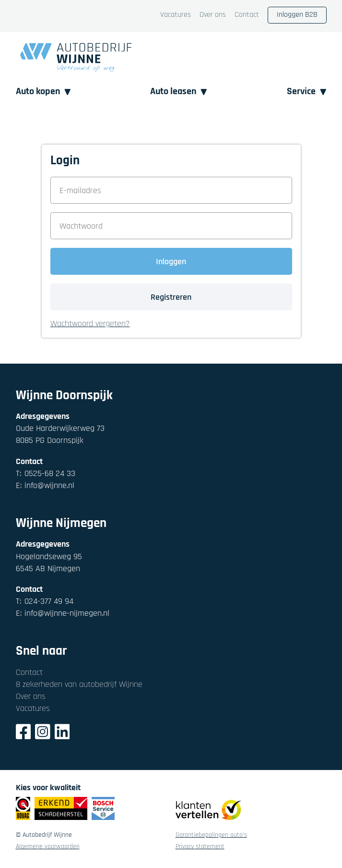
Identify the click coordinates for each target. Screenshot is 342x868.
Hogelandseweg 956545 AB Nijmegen (49, 562)
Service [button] (307, 92)
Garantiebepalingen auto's (211, 835)
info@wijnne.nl (45, 485)
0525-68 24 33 (46, 473)
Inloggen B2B (297, 15)
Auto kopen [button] (43, 92)
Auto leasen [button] (179, 92)
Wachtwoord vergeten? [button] (90, 324)
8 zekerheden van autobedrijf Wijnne (79, 684)
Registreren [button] (171, 297)
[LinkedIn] (62, 733)
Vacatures (176, 15)
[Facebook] (24, 733)
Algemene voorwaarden (48, 847)
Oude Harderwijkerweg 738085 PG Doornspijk (60, 434)
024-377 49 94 (45, 601)
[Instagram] (43, 733)
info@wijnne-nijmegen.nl (63, 613)
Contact (247, 15)
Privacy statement (200, 847)
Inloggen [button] (171, 262)
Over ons (213, 15)
